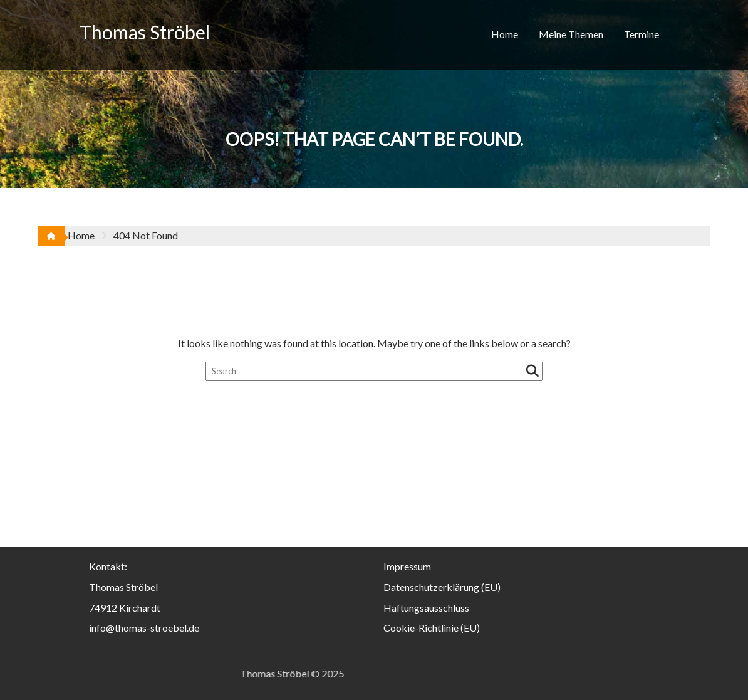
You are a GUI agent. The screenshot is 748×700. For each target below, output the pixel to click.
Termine (642, 34)
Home (505, 34)
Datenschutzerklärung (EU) (442, 587)
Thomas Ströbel (145, 32)
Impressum (407, 566)
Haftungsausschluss (426, 608)
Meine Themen (571, 34)
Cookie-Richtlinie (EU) (432, 628)
